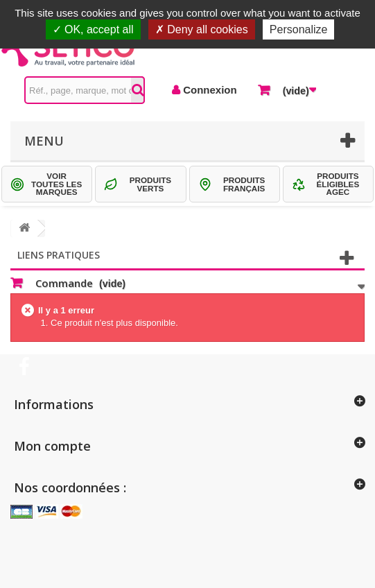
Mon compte (52, 446)
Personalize (299, 29)
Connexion (209, 90)
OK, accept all (93, 29)
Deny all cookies (202, 29)
